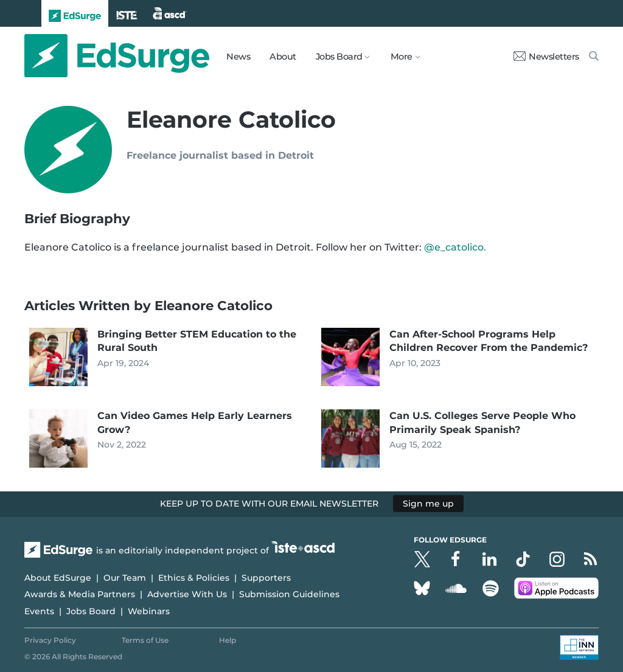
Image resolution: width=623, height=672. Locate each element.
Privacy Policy (50, 640)
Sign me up (428, 504)
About (283, 57)
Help (228, 640)
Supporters (266, 578)
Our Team (125, 578)
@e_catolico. (455, 247)
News (238, 57)
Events (39, 611)
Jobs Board (91, 611)
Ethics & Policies (194, 578)
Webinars (149, 611)
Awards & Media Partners (80, 594)
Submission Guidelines (289, 594)
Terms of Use (145, 640)
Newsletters (546, 57)
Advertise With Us (187, 594)
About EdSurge (58, 578)
